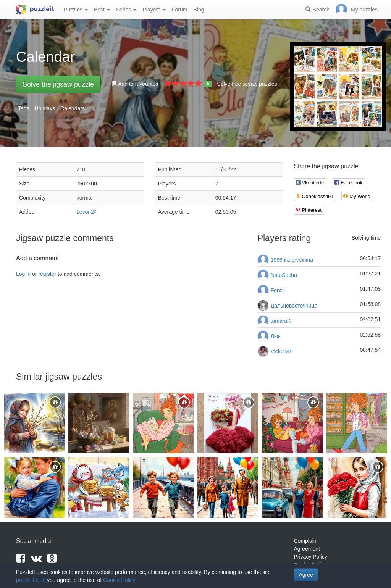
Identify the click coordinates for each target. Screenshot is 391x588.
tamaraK (281, 321)
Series (126, 10)
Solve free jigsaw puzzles (247, 84)
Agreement (307, 549)
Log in (23, 274)
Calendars (73, 108)
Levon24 (87, 212)
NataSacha (284, 275)
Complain (305, 541)
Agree (306, 575)
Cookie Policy (119, 580)
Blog (199, 10)
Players (154, 10)
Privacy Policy (311, 557)
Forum (179, 10)
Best (102, 10)
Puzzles (76, 10)
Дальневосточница (294, 306)
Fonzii (278, 290)
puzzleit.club (31, 580)
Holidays (45, 108)
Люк (276, 336)
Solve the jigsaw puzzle (58, 84)
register (47, 274)
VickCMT (282, 351)
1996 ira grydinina (292, 260)
